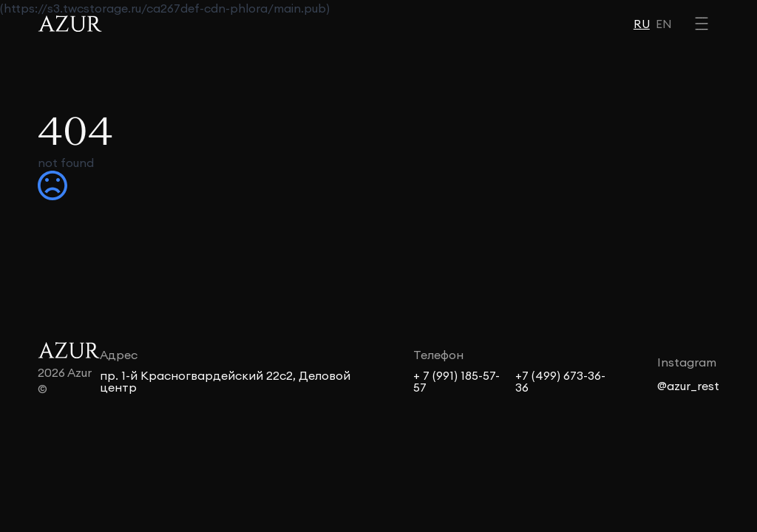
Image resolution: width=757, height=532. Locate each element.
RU (642, 24)
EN (664, 24)
